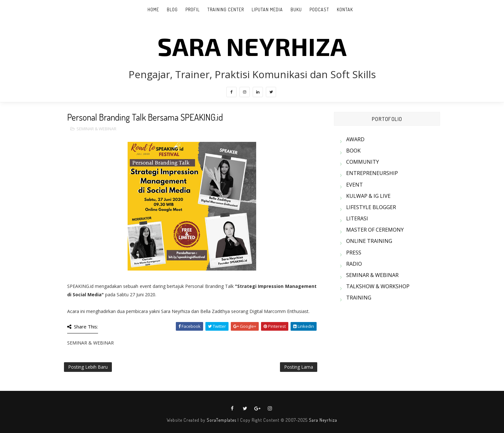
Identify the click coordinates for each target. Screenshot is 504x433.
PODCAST (319, 9)
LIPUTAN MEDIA (267, 9)
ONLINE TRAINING (369, 241)
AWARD (355, 139)
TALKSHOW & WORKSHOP (378, 286)
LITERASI (357, 218)
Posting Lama (299, 367)
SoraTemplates (221, 420)
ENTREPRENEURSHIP (372, 173)
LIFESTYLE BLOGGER (371, 207)
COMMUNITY (363, 162)
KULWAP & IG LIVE (368, 196)
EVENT (355, 185)
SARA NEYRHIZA (252, 46)
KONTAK (345, 9)
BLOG (172, 9)
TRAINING (359, 298)
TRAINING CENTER (226, 9)
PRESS (354, 253)
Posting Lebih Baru (88, 367)
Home (153, 9)
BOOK (353, 151)
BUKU (296, 9)
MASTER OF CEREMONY (375, 230)
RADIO (354, 264)
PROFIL (193, 9)
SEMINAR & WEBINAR (96, 129)
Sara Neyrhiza (323, 420)
